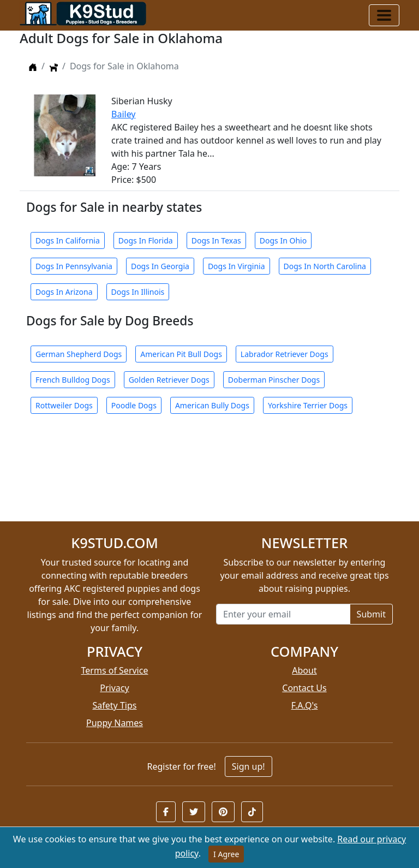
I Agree (226, 854)
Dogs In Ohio (283, 240)
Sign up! (249, 766)
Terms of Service (115, 670)
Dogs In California (68, 240)
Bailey (124, 114)
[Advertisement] (209, 474)
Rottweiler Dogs (64, 405)
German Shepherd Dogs (79, 354)
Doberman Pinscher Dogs (274, 380)
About (304, 670)
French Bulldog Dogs (73, 380)
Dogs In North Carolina (325, 266)
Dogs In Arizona (64, 292)
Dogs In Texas (216, 240)
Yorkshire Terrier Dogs (308, 405)
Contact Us (304, 688)
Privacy (114, 688)
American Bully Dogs (212, 405)
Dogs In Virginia (237, 266)
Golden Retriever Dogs (169, 380)
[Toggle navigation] (384, 15)
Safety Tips (115, 705)
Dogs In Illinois (138, 292)
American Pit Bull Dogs (181, 354)
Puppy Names (115, 723)
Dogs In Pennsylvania (74, 266)
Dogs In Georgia (160, 266)
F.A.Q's (305, 705)
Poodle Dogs (134, 405)
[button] (166, 812)
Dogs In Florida (146, 240)
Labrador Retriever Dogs (285, 354)
